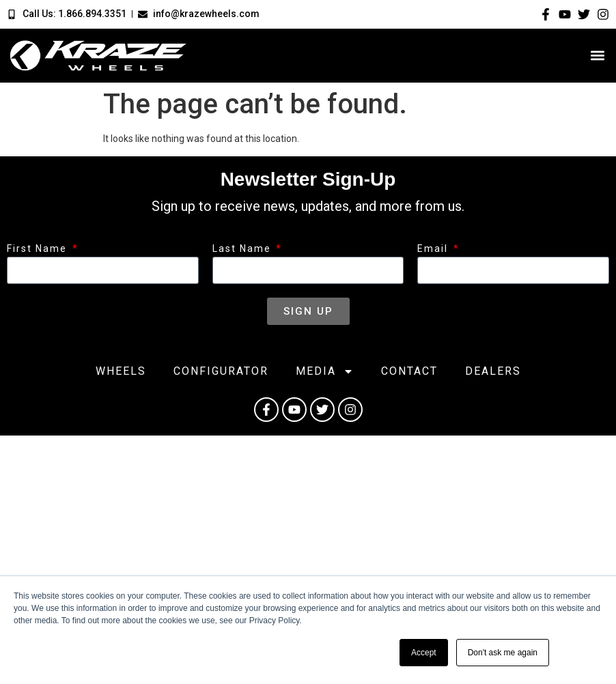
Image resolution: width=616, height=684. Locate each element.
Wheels (121, 371)
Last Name (243, 249)
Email (434, 249)
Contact (409, 371)
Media (325, 371)
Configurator (221, 371)
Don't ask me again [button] (503, 653)
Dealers (493, 371)
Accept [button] (424, 653)
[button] (598, 56)
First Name (39, 249)
